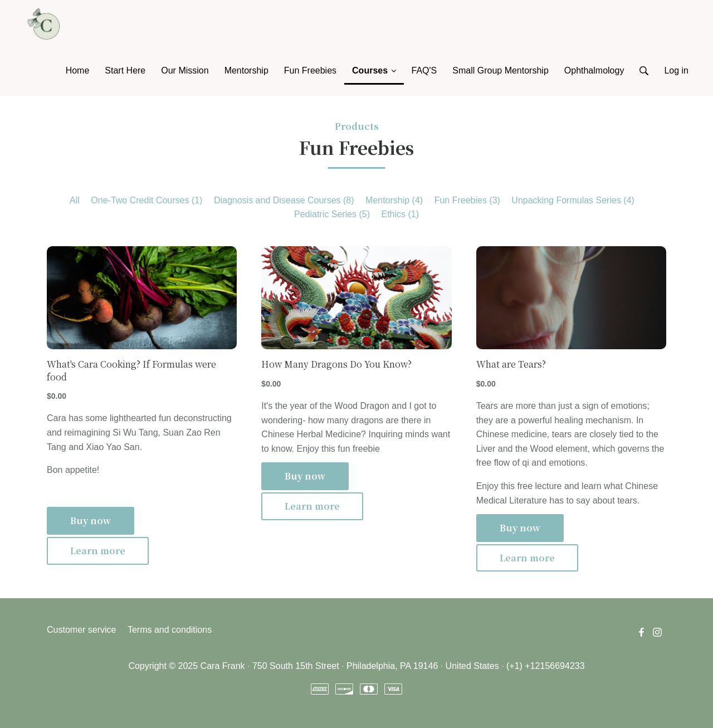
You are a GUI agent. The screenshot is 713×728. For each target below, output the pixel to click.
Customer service (81, 630)
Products (357, 126)
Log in (676, 70)
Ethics (400, 214)
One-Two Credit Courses (146, 200)
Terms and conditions (170, 630)
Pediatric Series (332, 214)
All (75, 200)
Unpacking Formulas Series (573, 200)
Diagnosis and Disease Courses (284, 200)
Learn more (98, 551)
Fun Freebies (467, 200)
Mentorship (394, 200)
